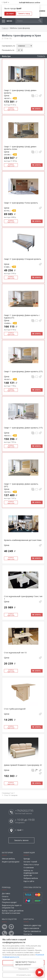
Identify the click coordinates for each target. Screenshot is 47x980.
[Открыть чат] (39, 973)
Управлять (23, 969)
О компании (29, 867)
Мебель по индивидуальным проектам (31, 873)
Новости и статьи (31, 864)
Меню (9, 21)
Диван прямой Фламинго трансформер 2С (23, 765)
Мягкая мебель (8, 859)
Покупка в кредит (9, 902)
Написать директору (32, 925)
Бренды (27, 859)
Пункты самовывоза (32, 931)
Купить (38, 109)
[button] (40, 21)
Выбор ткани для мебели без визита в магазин (13, 912)
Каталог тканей (30, 862)
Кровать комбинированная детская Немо (23, 540)
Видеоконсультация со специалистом (12, 907)
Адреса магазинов (31, 928)
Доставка (6, 893)
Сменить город (24, 14)
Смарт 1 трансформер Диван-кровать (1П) (23, 428)
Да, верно (10, 14)
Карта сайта (29, 881)
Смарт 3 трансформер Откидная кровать (23, 259)
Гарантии (6, 899)
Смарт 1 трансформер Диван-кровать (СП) (23, 371)
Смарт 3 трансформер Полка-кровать (21, 203)
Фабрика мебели (31, 878)
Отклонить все (24, 975)
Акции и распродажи (11, 862)
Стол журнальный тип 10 (15, 653)
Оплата (5, 896)
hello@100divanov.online (30, 2)
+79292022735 (24, 811)
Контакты (28, 934)
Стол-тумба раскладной (15, 709)
